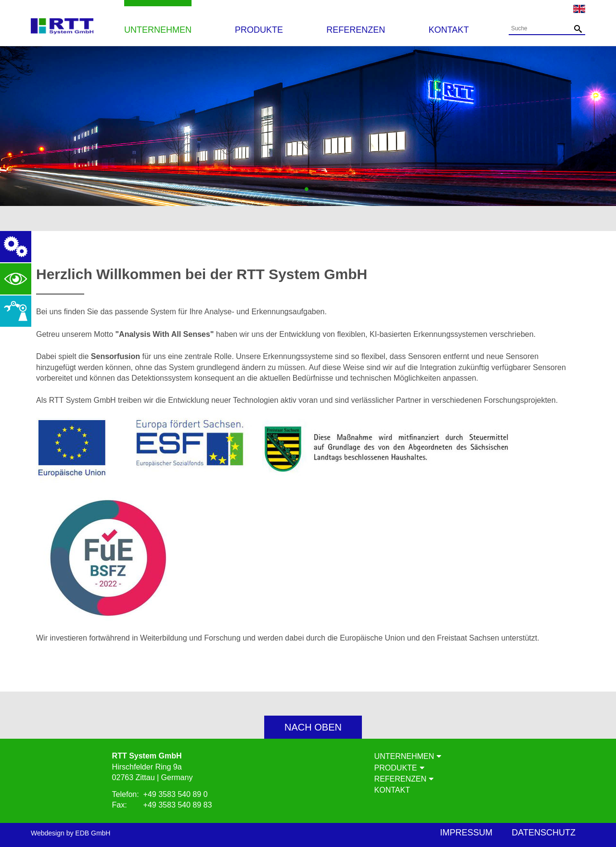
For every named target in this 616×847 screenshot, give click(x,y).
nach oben (313, 727)
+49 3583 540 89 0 (176, 794)
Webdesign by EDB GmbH (71, 833)
